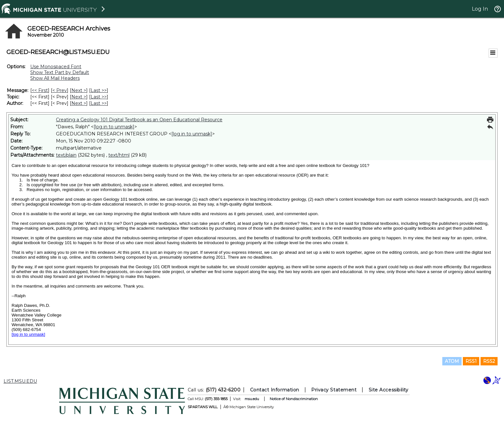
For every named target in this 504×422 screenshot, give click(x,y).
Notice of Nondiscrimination (294, 399)
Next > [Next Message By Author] (79, 103)
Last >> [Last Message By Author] (99, 103)
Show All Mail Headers (55, 78)
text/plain (66, 155)
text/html (119, 155)
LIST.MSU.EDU (20, 381)
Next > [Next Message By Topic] (79, 97)
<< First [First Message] (40, 90)
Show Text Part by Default (60, 72)
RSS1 (471, 361)
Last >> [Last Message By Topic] (99, 97)
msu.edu (252, 399)
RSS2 (489, 361)
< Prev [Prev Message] (60, 90)
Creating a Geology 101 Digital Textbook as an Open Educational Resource (139, 120)
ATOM (452, 361)
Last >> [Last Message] (99, 90)
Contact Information (275, 390)
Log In (480, 9)
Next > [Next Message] (79, 90)
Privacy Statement (334, 390)
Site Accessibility (389, 390)
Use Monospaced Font (56, 67)
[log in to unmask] (114, 127)
